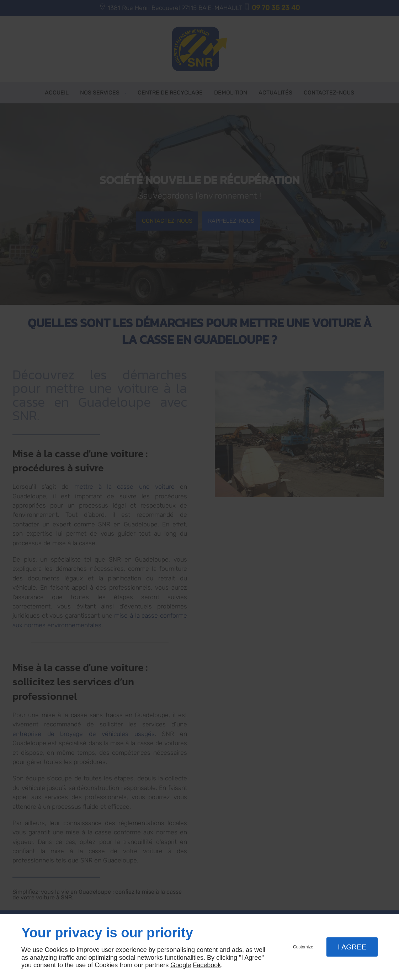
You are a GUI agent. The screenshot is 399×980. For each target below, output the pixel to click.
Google (181, 965)
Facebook (207, 965)
